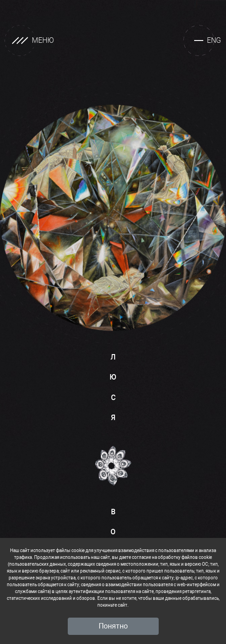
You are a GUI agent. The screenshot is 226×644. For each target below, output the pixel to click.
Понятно (113, 626)
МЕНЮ (29, 41)
